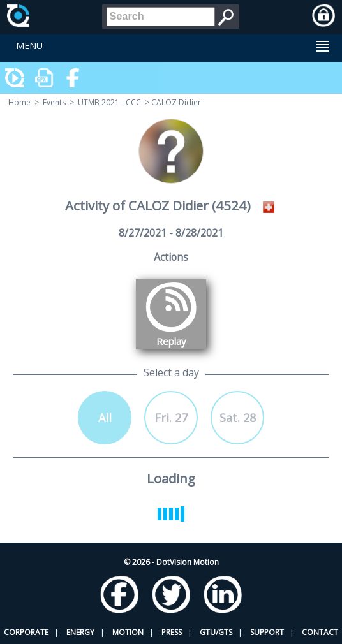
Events (54, 102)
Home (19, 102)
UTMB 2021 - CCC (109, 102)
